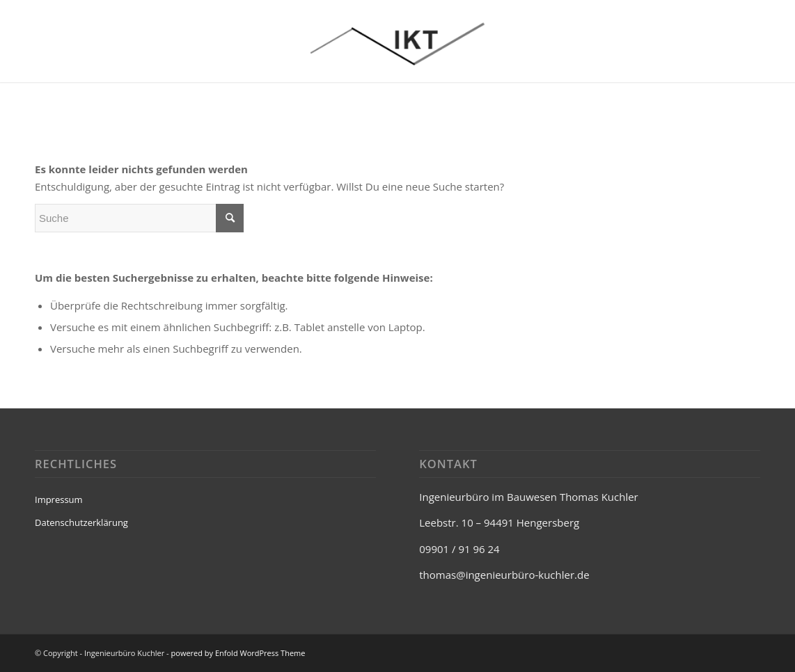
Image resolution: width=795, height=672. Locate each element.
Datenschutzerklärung (81, 522)
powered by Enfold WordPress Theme (238, 653)
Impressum (59, 499)
